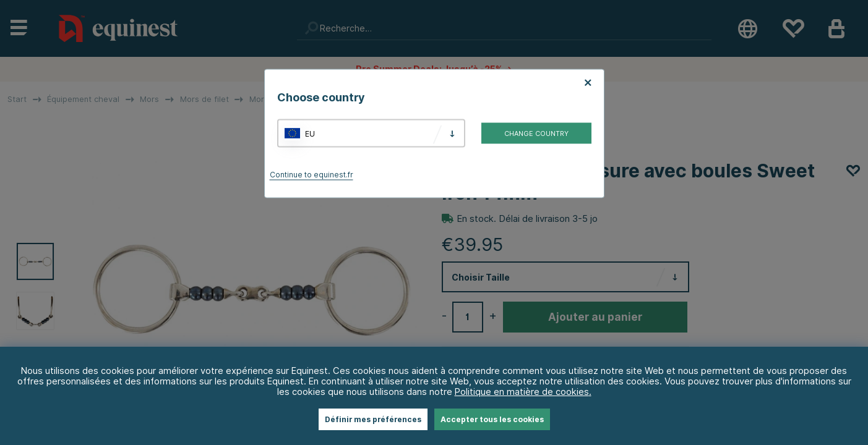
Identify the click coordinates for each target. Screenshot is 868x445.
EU (310, 133)
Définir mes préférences (373, 419)
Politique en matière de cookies (522, 392)
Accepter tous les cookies (492, 419)
